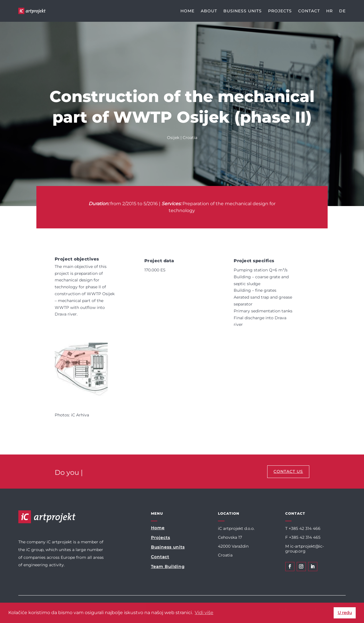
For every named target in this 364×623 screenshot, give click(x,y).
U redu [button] (345, 613)
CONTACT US (288, 471)
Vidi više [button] (204, 613)
